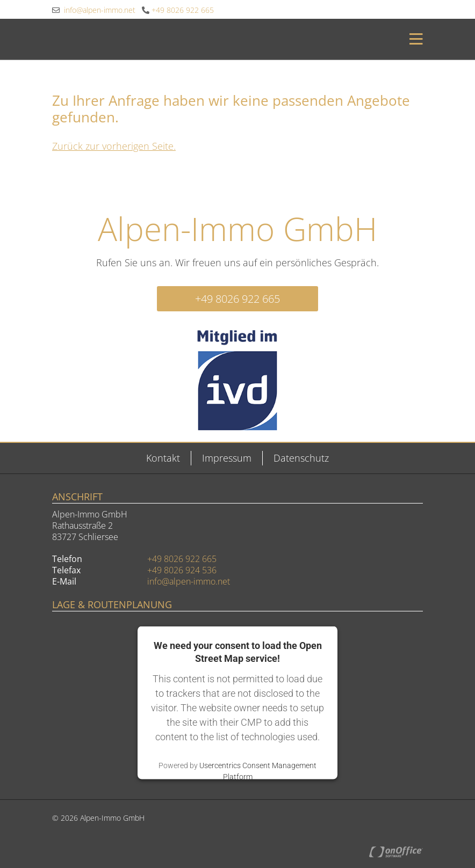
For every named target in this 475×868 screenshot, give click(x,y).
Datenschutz (301, 458)
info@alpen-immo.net (94, 10)
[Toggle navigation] (413, 39)
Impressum (227, 458)
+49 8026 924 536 (182, 570)
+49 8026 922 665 (178, 10)
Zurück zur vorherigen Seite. (114, 146)
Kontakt (163, 458)
